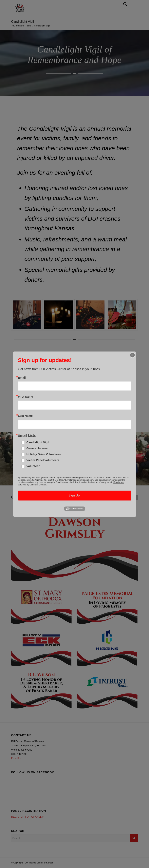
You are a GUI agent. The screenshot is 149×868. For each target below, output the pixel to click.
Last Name (25, 416)
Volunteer (33, 466)
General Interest (38, 448)
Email (22, 378)
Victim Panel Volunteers (43, 460)
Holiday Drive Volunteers (44, 454)
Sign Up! (74, 495)
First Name (26, 397)
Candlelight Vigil (38, 442)
